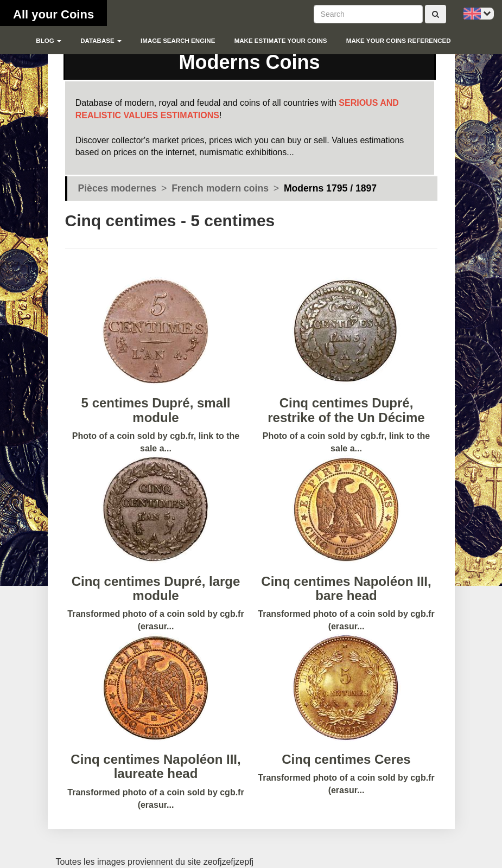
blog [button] (49, 41)
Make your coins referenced (399, 41)
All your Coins (53, 14)
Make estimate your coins (281, 41)
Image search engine (178, 41)
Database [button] (101, 41)
